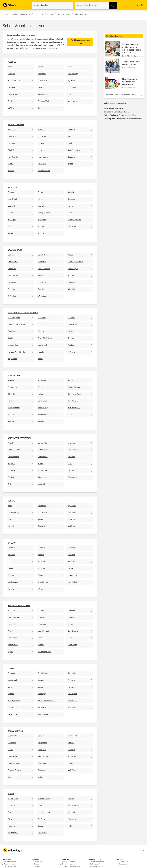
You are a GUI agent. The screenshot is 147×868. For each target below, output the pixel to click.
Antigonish (42, 380)
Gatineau (41, 680)
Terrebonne (12, 715)
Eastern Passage (74, 387)
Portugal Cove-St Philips (17, 352)
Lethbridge (72, 88)
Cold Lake (12, 74)
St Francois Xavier (74, 220)
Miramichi (41, 276)
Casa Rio (41, 736)
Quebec (11, 669)
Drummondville (14, 680)
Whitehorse (42, 833)
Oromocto (12, 282)
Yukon (11, 794)
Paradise (71, 345)
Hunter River (13, 624)
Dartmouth (42, 387)
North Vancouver (74, 150)
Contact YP (38, 862)
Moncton (71, 276)
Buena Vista (12, 736)
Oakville (70, 569)
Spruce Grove (73, 101)
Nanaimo (41, 150)
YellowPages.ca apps (97, 862)
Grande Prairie (43, 81)
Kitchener (71, 555)
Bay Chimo (72, 506)
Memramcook (13, 276)
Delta (70, 136)
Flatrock (41, 331)
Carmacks (12, 806)
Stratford (41, 645)
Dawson (41, 806)
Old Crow (41, 819)
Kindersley (71, 750)
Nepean (11, 569)
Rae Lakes (12, 477)
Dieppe (70, 255)
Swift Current (72, 770)
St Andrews (42, 220)
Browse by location (69, 864)
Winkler (11, 234)
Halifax (40, 394)
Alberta (12, 62)
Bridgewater (13, 387)
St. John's (71, 352)
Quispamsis (42, 282)
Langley (71, 143)
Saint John (71, 289)
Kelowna (41, 143)
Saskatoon (42, 770)
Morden (70, 206)
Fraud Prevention (10, 866)
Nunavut (12, 501)
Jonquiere (71, 680)
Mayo (10, 819)
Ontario (12, 543)
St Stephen (12, 296)
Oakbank (11, 213)
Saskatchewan (15, 731)
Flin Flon (41, 199)
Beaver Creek (13, 799)
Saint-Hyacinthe (14, 701)
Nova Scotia (14, 376)
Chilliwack (71, 130)
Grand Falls (12, 269)
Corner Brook (72, 325)
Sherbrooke (72, 708)
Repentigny (42, 694)
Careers (36, 864)
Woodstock (42, 296)
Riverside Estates (14, 770)
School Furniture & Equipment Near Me (119, 115)
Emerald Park (43, 743)
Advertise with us (10, 862)
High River (71, 81)
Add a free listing (10, 864)
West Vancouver (44, 171)
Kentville (11, 401)
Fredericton (42, 262)
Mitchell (41, 206)
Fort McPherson (44, 450)
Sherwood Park (43, 101)
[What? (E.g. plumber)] (53, 5)
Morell (10, 631)
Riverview (71, 282)
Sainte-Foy (42, 708)
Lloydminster (13, 94)
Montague (71, 624)
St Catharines (43, 582)
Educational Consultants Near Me (117, 112)
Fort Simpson (43, 457)
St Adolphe (12, 220)
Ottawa (41, 575)
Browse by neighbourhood (71, 866)
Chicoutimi (72, 673)
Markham (41, 562)
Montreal (71, 687)
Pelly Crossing (73, 819)
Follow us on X (95, 864)
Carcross (71, 799)
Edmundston (13, 262)
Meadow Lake (43, 757)
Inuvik (70, 464)
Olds (69, 94)
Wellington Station (45, 652)
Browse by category (69, 862)
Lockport (11, 206)
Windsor (41, 589)
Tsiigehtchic (42, 477)
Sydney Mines (43, 415)
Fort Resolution (14, 457)
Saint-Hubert (72, 694)
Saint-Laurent (13, 708)
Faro (10, 812)
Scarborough (13, 582)
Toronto (11, 589)
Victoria (11, 171)
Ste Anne (12, 227)
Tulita (10, 484)
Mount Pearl (42, 345)
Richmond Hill (72, 575)
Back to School (129, 56)
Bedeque (11, 611)
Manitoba (12, 188)
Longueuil (42, 687)
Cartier (40, 192)
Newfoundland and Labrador (23, 313)
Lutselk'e (11, 470)
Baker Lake (42, 506)
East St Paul (12, 199)
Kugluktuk (71, 520)
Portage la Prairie (44, 213)
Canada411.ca (123, 862)
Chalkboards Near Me (113, 109)
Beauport (11, 673)
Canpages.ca (123, 864)
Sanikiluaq (71, 526)
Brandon (11, 192)
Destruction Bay (73, 806)
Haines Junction (44, 812)
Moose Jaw (72, 757)
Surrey (11, 164)
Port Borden (12, 638)
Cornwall (71, 617)
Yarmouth (42, 422)
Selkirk (70, 213)
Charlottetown (13, 617)
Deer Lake (12, 331)
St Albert (11, 108)
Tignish (11, 652)
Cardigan (41, 611)
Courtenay (42, 136)
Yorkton (41, 777)
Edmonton (42, 74)
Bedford (71, 380)
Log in (136, 5)
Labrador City (13, 345)
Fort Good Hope (14, 450)
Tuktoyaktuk (72, 477)
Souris (70, 638)
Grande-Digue (73, 269)
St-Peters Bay (13, 645)
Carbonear (42, 318)
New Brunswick (15, 250)
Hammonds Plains (74, 394)
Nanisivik (11, 526)
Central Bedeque (74, 611)
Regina (70, 763)
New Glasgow (73, 401)
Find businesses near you (80, 42)
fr (143, 6)
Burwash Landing (44, 799)
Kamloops (12, 143)
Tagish (40, 826)
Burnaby (41, 130)
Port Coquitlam (14, 157)
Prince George (43, 157)
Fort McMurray (73, 74)
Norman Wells (43, 470)
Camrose (71, 67)
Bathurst (11, 255)
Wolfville (11, 422)
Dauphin (71, 192)
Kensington (42, 624)
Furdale (11, 750)
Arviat (10, 506)
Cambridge (72, 548)
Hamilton (41, 555)
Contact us (140, 851)
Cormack (41, 325)
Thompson (42, 227)
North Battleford (14, 763)
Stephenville (13, 359)
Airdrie (10, 67)
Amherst (11, 380)
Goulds (11, 338)
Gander (70, 331)
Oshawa (11, 575)
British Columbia (16, 125)
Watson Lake (13, 833)
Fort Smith (71, 457)
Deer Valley (12, 743)
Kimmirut (41, 520)
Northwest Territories (19, 438)
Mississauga (72, 562)
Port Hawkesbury (74, 408)
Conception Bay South (16, 325)
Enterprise (71, 443)
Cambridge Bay (14, 513)
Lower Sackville (44, 401)
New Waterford (14, 408)
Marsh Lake (72, 812)
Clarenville (71, 318)
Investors (37, 866)
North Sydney (43, 408)
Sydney (11, 415)
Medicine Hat (43, 94)
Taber (40, 108)
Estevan (71, 743)
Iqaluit (10, 520)
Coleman (41, 617)
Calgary (41, 67)
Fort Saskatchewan (15, 81)
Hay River (12, 464)
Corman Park (72, 736)
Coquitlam (12, 136)
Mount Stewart (43, 631)
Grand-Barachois (44, 269)
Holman (41, 464)
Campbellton (43, 255)
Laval (10, 687)
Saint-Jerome (73, 701)
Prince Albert (43, 763)
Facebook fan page (97, 866)
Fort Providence (73, 450)
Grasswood (42, 750)
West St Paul (72, 227)
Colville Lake (42, 443)
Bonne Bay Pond (14, 318)
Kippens (71, 338)
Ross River (12, 826)
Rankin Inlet (42, 526)
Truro (70, 415)
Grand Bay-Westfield (75, 262)
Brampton (12, 548)
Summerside (72, 645)
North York (42, 569)
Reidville (41, 352)
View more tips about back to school (121, 95)
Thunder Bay (72, 582)
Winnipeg (41, 234)
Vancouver (42, 164)
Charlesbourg (43, 673)
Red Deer (12, 101)
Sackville (41, 289)
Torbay (41, 359)
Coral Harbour (73, 513)
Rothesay (12, 289)
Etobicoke (12, 555)
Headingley (72, 199)
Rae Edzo (71, 470)
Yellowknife (42, 484)
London (11, 562)
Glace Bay (12, 394)
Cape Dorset (43, 513)
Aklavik (11, 443)
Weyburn (12, 777)
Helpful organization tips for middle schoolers (131, 82)
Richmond (71, 157)
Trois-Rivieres (43, 715)
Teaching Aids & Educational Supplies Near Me (122, 119)
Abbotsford (12, 130)
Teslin (70, 826)
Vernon (70, 164)
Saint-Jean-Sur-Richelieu (47, 701)
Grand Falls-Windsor (45, 338)
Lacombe (12, 88)
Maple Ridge (13, 150)
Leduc (40, 88)
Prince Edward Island (19, 606)
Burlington (42, 548)
